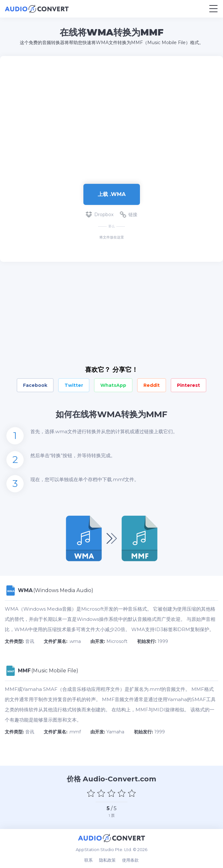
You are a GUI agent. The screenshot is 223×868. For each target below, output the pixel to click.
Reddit (152, 385)
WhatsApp (113, 385)
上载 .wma (112, 194)
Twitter (74, 385)
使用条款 (130, 860)
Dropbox (100, 215)
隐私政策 (107, 860)
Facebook (35, 385)
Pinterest (188, 385)
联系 (88, 860)
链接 (129, 215)
